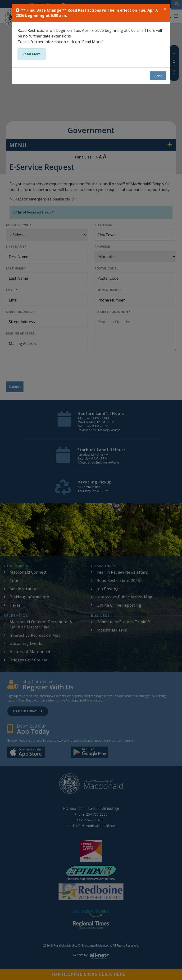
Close (158, 76)
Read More (32, 54)
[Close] (165, 9)
